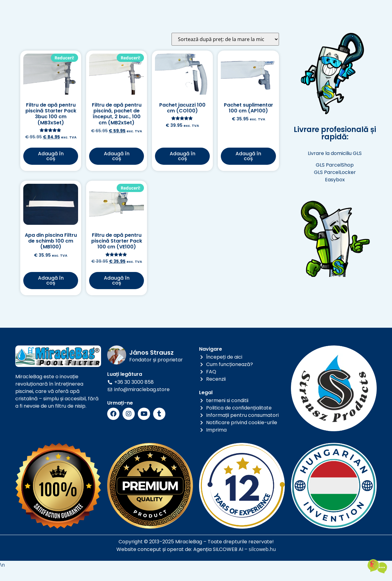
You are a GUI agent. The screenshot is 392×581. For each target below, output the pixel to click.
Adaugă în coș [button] (51, 169)
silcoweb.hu (262, 562)
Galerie (241, 10)
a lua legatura (186, 24)
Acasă (130, 10)
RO (90, 18)
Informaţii (203, 10)
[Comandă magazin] (225, 52)
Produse (163, 10)
